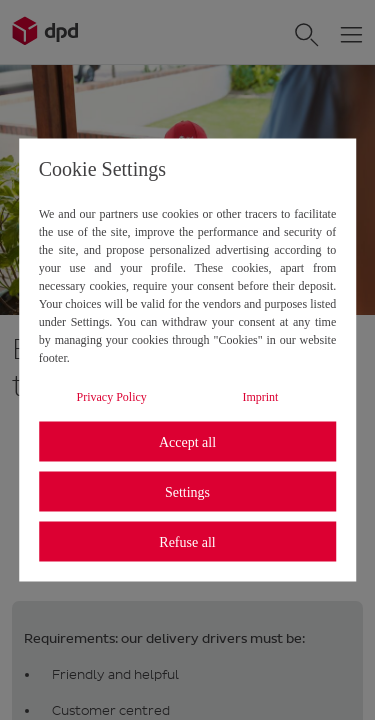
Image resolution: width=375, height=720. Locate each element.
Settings (187, 491)
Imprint (260, 397)
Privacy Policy (112, 397)
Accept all (187, 441)
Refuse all (187, 541)
